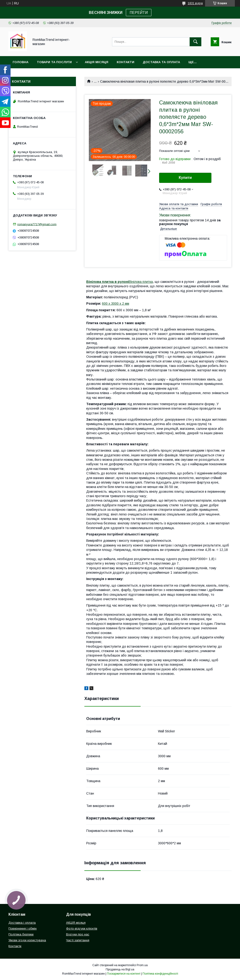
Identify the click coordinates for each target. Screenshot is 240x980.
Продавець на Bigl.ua (120, 969)
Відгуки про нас (78, 934)
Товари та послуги (54, 62)
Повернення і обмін (22, 928)
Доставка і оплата (22, 923)
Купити (185, 178)
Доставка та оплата (161, 62)
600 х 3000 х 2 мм (116, 304)
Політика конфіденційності (160, 974)
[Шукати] (195, 42)
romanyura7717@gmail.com (37, 224)
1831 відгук (195, 3)
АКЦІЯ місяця (97, 62)
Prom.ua (142, 965)
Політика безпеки (21, 934)
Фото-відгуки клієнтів (82, 928)
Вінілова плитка (141, 282)
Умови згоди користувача (27, 940)
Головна (21, 62)
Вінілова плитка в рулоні (108, 282)
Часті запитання (78, 940)
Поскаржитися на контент (124, 974)
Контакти (126, 62)
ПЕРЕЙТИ (139, 13)
